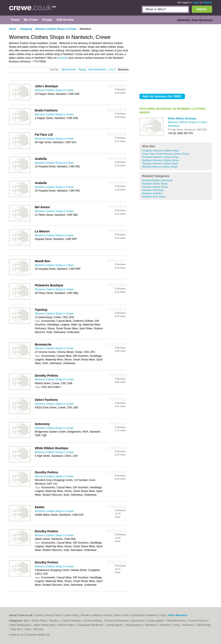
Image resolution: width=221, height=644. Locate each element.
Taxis (28, 629)
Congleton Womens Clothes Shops (161, 151)
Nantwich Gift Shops (153, 190)
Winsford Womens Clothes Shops (160, 167)
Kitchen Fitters (67, 625)
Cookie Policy (71, 615)
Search (202, 9)
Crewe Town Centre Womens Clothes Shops (166, 154)
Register (207, 2)
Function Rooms (198, 621)
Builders (55, 621)
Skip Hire (17, 629)
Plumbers (165, 625)
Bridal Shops (40, 621)
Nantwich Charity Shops (155, 184)
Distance (123, 70)
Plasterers (151, 625)
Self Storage (204, 625)
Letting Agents (115, 625)
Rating (82, 70)
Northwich (174, 126)
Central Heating (93, 621)
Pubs (177, 625)
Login (196, 2)
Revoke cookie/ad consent (96, 615)
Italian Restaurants (45, 625)
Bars (27, 621)
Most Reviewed (97, 70)
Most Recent (69, 70)
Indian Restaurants (20, 625)
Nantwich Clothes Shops (155, 187)
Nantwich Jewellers (152, 193)
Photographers (134, 625)
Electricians (138, 621)
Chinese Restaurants (117, 621)
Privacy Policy (53, 615)
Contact (38, 615)
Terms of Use (121, 615)
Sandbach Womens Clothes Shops (160, 160)
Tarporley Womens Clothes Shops (160, 163)
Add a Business (178, 615)
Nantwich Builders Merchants (157, 180)
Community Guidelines (144, 615)
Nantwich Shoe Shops (154, 197)
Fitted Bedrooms (176, 621)
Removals (188, 625)
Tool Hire (38, 629)
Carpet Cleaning (72, 621)
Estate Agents (156, 621)
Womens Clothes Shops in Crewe (188, 122)
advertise (63, 58)
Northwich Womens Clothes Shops (160, 157)
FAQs (163, 615)
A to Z (112, 70)
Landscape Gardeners (91, 625)
